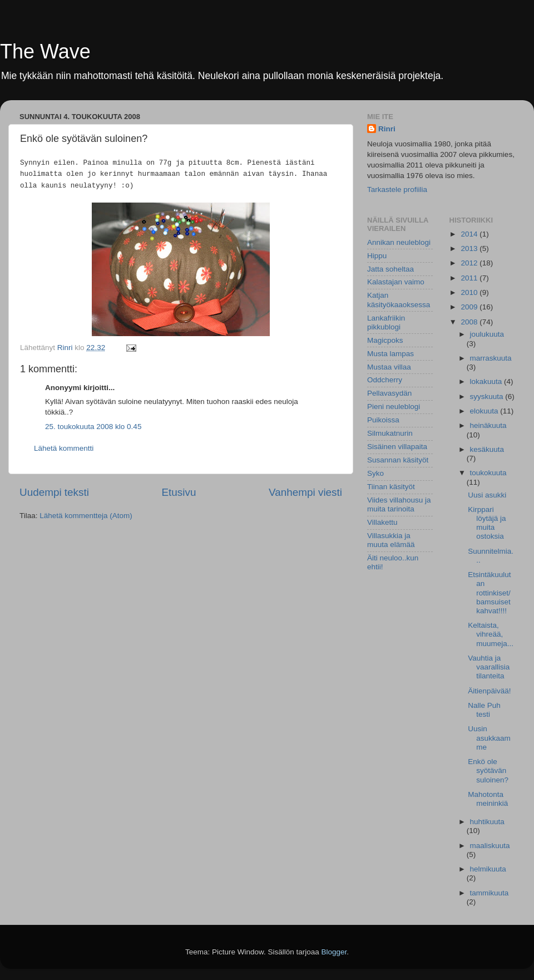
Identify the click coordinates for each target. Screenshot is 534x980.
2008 (470, 322)
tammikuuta (489, 893)
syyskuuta (488, 397)
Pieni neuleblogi (394, 407)
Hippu (377, 256)
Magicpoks (385, 340)
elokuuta (485, 411)
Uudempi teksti (54, 492)
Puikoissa (383, 420)
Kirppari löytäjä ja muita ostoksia (487, 523)
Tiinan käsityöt (391, 487)
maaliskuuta (490, 846)
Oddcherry (385, 380)
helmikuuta (488, 869)
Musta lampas (390, 354)
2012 (470, 263)
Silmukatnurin (390, 433)
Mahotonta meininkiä (488, 799)
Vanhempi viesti (305, 492)
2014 (470, 234)
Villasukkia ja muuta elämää (391, 540)
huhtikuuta (487, 822)
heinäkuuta (488, 425)
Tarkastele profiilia (397, 189)
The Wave (45, 51)
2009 (470, 307)
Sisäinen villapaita (397, 447)
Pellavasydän (389, 393)
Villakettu (382, 522)
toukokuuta (488, 473)
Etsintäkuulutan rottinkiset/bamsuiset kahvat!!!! (489, 593)
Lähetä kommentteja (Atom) (86, 516)
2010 (470, 292)
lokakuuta (487, 381)
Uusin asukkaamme (489, 738)
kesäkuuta (487, 449)
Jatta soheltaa (390, 269)
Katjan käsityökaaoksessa (399, 300)
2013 (470, 248)
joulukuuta (487, 334)
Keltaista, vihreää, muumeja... (491, 634)
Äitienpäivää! (489, 691)
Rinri (387, 129)
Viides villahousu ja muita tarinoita (399, 504)
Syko (375, 473)
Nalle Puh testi (484, 710)
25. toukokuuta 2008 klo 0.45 (93, 427)
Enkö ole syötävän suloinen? (488, 770)
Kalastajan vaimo (396, 282)
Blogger (334, 952)
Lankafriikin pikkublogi (386, 322)
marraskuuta (491, 358)
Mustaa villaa (389, 367)
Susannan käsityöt (398, 460)
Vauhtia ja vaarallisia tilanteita (489, 667)
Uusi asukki (487, 495)
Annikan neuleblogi (399, 242)
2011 (470, 278)
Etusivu (179, 492)
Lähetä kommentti (64, 448)
